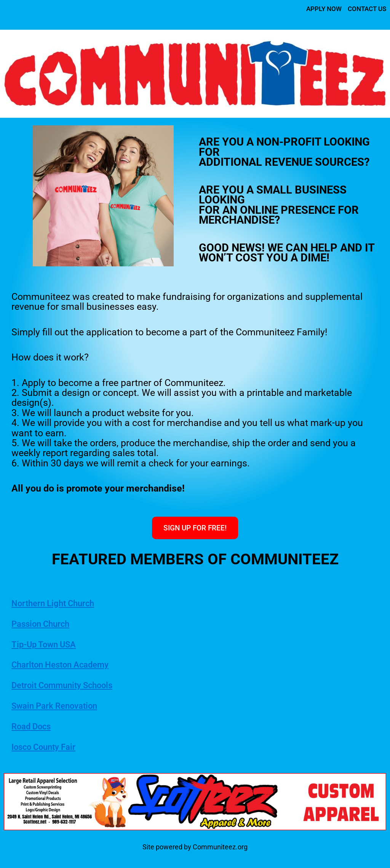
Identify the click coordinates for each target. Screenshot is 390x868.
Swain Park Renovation (63, 706)
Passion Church (47, 624)
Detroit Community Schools (73, 686)
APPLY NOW (320, 9)
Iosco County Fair (50, 747)
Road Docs (35, 727)
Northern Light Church (61, 604)
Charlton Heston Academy (70, 665)
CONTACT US (365, 9)
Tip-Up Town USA (50, 645)
